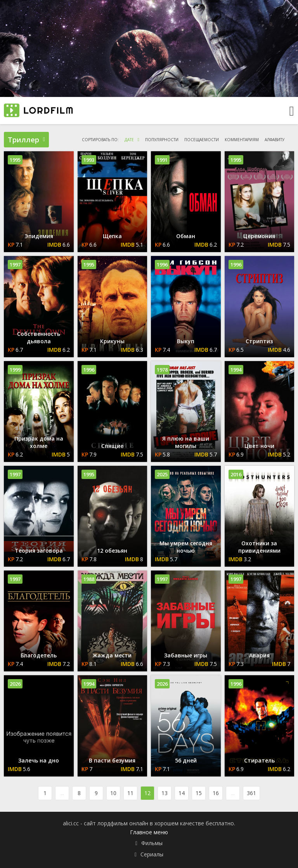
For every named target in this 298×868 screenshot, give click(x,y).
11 (130, 793)
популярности (162, 140)
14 (182, 793)
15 (199, 793)
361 (251, 793)
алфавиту (275, 140)
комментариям (242, 140)
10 (113, 793)
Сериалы (152, 854)
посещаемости (202, 140)
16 (216, 793)
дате (129, 140)
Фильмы (152, 843)
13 (165, 793)
